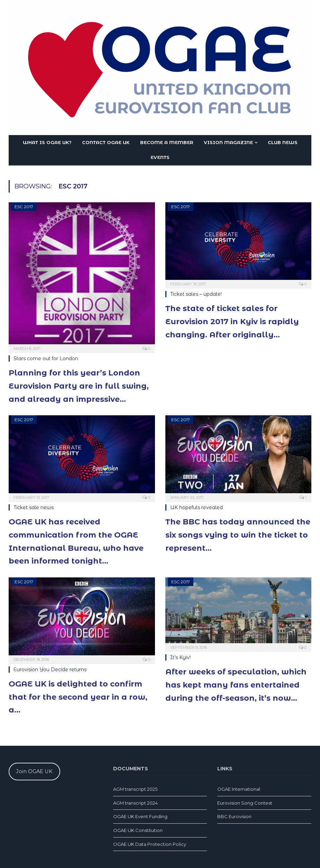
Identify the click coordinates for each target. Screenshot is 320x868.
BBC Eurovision (234, 816)
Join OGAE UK (34, 771)
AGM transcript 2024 (135, 803)
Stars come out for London (46, 358)
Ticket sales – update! (196, 294)
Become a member (167, 142)
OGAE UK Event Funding (140, 816)
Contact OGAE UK (106, 142)
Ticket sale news (34, 507)
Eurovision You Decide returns (50, 670)
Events (160, 157)
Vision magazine (228, 142)
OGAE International (239, 789)
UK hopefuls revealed (196, 507)
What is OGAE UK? (47, 142)
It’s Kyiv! (180, 657)
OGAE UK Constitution (138, 830)
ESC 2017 (24, 207)
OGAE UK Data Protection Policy (150, 844)
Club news (283, 142)
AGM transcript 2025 (135, 789)
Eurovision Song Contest (245, 803)
